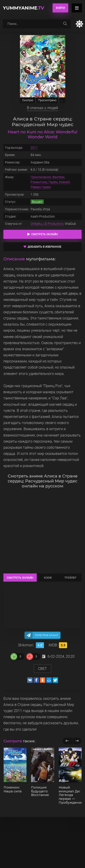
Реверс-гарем (41, 187)
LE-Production (53, 224)
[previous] (67, 741)
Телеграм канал (46, 635)
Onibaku (36, 224)
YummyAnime (24, 8)
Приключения (41, 177)
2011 (34, 148)
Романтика (39, 182)
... (62, 100)
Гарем (53, 182)
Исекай (64, 182)
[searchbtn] (65, 24)
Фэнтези (58, 177)
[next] (77, 741)
